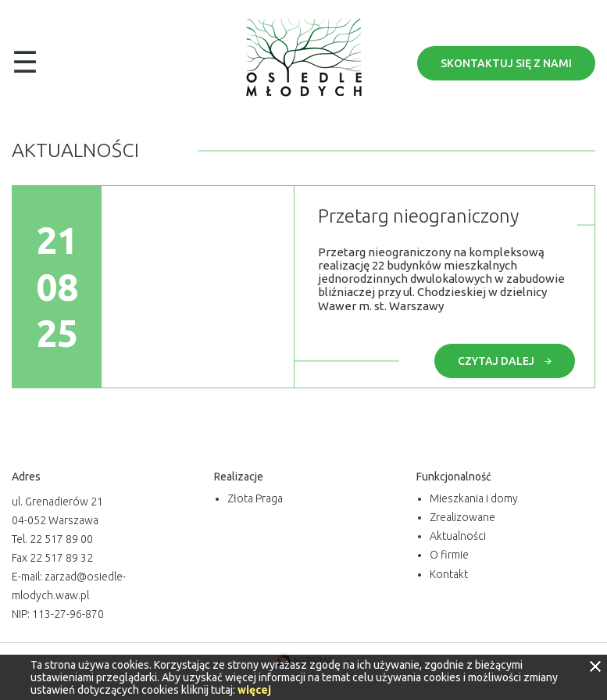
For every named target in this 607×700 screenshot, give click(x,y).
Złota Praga (255, 498)
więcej (254, 690)
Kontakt (449, 574)
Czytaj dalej (505, 361)
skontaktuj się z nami (506, 63)
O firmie (449, 555)
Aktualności (458, 536)
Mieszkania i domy (474, 498)
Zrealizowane (462, 517)
